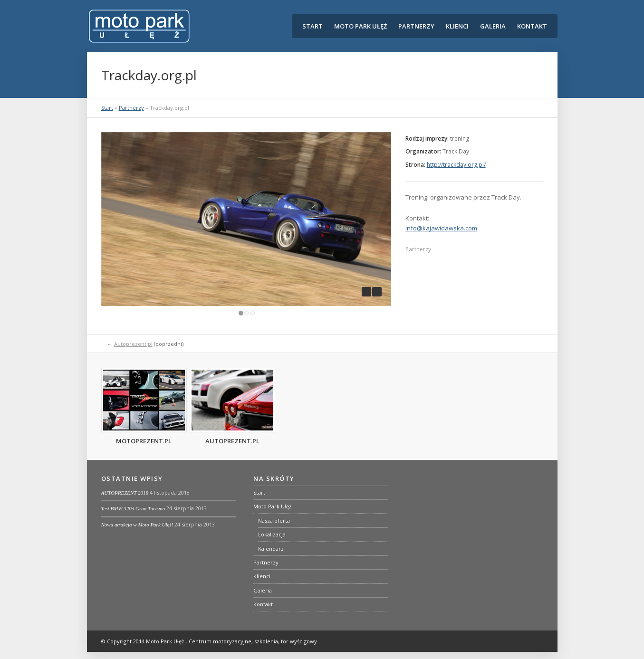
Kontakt (532, 26)
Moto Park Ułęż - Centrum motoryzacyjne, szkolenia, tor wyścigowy (231, 641)
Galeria (493, 26)
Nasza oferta (274, 521)
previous (366, 292)
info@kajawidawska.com (441, 228)
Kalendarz (271, 549)
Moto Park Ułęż (360, 26)
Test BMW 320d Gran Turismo (133, 508)
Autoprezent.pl (133, 344)
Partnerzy (416, 26)
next (377, 292)
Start (312, 26)
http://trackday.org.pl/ (456, 165)
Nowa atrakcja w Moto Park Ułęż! (137, 525)
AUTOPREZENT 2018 (125, 493)
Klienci (457, 26)
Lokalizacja (272, 534)
